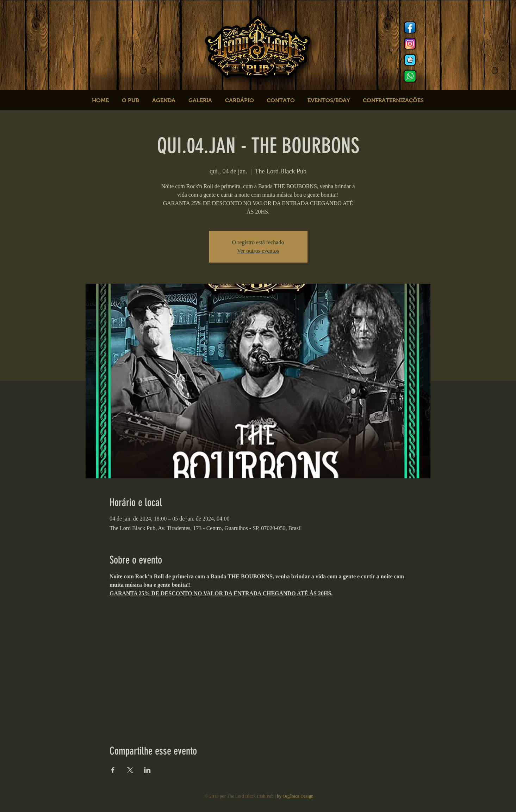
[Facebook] (410, 27)
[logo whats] (410, 76)
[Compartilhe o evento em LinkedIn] (147, 770)
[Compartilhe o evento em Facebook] (113, 770)
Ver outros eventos (258, 251)
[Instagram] (410, 44)
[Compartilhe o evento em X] (130, 770)
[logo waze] (410, 60)
